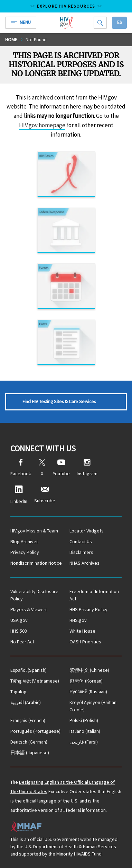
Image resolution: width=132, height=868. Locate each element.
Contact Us (81, 541)
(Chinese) (89, 670)
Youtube (61, 468)
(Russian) (88, 692)
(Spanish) (29, 670)
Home (11, 40)
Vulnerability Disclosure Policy (34, 595)
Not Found (36, 40)
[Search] (100, 23)
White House (82, 631)
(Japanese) (30, 753)
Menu (21, 22)
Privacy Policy (25, 552)
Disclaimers (81, 552)
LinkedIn (19, 495)
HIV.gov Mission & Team (34, 531)
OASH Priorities (85, 642)
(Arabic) (26, 702)
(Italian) (85, 731)
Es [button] (119, 22)
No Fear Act (22, 642)
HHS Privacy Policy (88, 609)
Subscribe (45, 495)
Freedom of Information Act (94, 595)
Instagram (87, 468)
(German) (29, 742)
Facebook (21, 468)
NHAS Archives (84, 563)
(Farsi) (84, 742)
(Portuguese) (35, 731)
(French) (28, 720)
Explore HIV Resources (66, 6)
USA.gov (19, 620)
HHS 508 (19, 631)
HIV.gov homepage (42, 125)
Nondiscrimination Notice (36, 563)
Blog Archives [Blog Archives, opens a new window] (25, 541)
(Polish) (84, 720)
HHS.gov (78, 620)
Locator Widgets (87, 531)
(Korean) (86, 681)
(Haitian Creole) (93, 706)
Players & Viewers (29, 609)
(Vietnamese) (35, 681)
